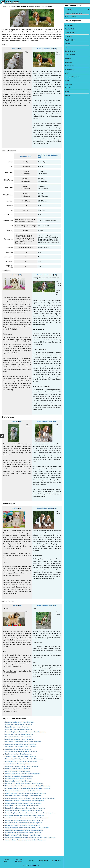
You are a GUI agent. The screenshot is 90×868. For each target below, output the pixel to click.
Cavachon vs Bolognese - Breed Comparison (19, 739)
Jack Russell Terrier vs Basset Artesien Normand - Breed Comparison (27, 818)
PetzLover (31, 861)
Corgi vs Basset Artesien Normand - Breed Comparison (22, 825)
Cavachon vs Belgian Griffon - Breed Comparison (21, 744)
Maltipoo (67, 95)
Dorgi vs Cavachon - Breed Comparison (18, 769)
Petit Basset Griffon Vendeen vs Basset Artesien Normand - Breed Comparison (30, 798)
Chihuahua (68, 62)
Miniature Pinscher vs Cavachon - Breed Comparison (22, 766)
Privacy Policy (6, 861)
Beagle (67, 81)
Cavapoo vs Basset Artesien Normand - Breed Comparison (24, 823)
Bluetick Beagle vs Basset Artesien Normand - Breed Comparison (26, 793)
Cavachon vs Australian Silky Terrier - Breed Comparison (23, 742)
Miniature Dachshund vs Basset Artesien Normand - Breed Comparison (27, 786)
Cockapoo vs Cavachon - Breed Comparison (19, 734)
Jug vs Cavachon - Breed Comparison (17, 764)
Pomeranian (69, 36)
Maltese (67, 44)
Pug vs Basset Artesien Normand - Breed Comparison (22, 806)
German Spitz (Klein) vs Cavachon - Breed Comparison (23, 774)
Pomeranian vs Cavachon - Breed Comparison (20, 722)
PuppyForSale (43, 861)
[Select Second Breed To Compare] (77, 13)
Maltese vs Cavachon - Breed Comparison (19, 725)
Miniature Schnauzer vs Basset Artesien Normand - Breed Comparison (27, 828)
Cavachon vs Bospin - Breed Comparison (18, 749)
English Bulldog (70, 33)
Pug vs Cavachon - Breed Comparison (17, 727)
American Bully (69, 70)
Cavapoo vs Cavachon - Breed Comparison (19, 737)
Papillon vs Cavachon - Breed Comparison (19, 754)
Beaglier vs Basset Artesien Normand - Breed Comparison (23, 791)
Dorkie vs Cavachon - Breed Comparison (18, 771)
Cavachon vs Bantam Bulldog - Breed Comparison (21, 752)
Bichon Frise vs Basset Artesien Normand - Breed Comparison (25, 815)
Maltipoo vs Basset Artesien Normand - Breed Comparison (23, 811)
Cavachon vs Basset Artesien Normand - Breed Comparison (24, 830)
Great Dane (68, 88)
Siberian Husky (70, 25)
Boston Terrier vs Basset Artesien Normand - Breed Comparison (25, 808)
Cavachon (15, 49)
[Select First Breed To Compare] (77, 10)
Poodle (67, 92)
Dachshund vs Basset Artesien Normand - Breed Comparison (24, 783)
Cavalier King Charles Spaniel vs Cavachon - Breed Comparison (25, 732)
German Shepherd (71, 51)
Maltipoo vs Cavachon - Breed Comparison (19, 729)
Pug (66, 47)
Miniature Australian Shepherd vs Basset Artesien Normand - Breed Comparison (30, 838)
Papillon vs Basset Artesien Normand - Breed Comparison (23, 835)
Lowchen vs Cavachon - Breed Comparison (19, 781)
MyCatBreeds (56, 861)
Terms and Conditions (19, 861)
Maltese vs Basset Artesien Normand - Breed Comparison (23, 803)
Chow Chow (69, 84)
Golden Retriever (70, 55)
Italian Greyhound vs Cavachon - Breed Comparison (22, 761)
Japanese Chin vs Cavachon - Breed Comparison (21, 756)
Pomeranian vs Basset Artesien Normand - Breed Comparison (25, 801)
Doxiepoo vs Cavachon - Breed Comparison (19, 776)
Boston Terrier (69, 66)
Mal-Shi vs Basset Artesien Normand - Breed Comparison (23, 833)
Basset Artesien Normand (45, 49)
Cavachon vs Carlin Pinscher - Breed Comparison (21, 747)
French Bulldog (70, 40)
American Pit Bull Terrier (72, 77)
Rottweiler (68, 58)
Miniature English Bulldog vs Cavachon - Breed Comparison (24, 759)
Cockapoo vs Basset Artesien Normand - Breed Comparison (24, 820)
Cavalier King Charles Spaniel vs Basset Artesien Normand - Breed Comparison (30, 813)
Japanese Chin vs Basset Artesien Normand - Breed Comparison (26, 840)
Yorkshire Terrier (70, 29)
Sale (20, 49)
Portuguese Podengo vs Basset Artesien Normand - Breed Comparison (27, 788)
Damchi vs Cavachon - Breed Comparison (18, 779)
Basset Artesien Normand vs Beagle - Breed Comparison (23, 796)
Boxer (67, 73)
